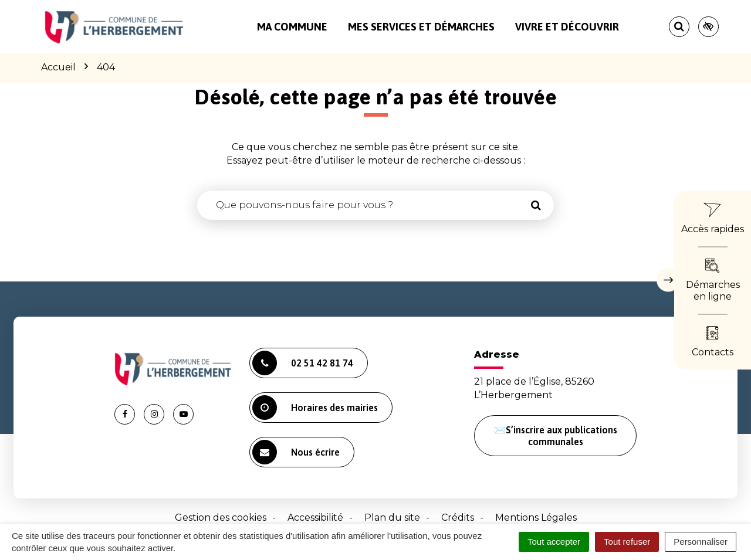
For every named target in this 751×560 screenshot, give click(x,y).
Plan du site (392, 517)
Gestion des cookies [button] (221, 517)
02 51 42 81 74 (303, 363)
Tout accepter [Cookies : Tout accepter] (554, 542)
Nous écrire (296, 452)
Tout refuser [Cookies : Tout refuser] (627, 542)
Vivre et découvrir (567, 27)
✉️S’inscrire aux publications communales (556, 436)
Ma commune (292, 27)
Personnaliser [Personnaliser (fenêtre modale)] (701, 542)
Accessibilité (315, 517)
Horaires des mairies (315, 408)
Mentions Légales (536, 517)
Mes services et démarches (421, 27)
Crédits (458, 517)
